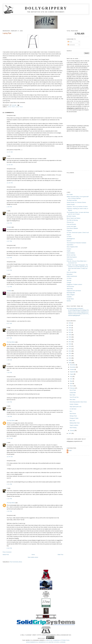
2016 (70, 344)
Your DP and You (74, 397)
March (72, 386)
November (73, 367)
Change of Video (74, 418)
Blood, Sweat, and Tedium (74, 218)
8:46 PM (9, 548)
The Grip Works (11, 342)
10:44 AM (10, 457)
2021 (70, 332)
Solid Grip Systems (72, 257)
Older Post (60, 555)
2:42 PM (9, 223)
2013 (70, 351)
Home (33, 555)
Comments (71, 45)
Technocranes (70, 287)
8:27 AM (9, 338)
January (72, 430)
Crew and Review (71, 224)
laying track (11, 107)
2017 (70, 342)
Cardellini (69, 297)
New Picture (73, 414)
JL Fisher (69, 237)
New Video (72, 395)
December (73, 365)
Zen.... (71, 411)
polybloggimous (71, 239)
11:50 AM (10, 165)
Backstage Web (71, 293)
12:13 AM (10, 438)
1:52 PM (9, 511)
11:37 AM (10, 152)
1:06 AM (9, 360)
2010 (70, 358)
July (71, 376)
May (71, 381)
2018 (70, 339)
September (73, 372)
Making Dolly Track (75, 423)
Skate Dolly (70, 289)
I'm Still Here (73, 409)
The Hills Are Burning (72, 220)
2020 (70, 335)
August (72, 374)
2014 (70, 349)
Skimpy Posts (73, 416)
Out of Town (73, 390)
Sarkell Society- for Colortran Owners (76, 202)
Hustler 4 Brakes (74, 404)
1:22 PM (9, 499)
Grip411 (69, 235)
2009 (70, 360)
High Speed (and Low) (75, 407)
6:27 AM (9, 323)
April (71, 383)
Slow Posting (73, 428)
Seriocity (69, 280)
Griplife (69, 251)
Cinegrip (69, 282)
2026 (70, 323)
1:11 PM (9, 484)
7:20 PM (9, 372)
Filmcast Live (70, 222)
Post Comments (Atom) (16, 562)
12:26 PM (10, 183)
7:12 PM (9, 287)
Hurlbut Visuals (71, 204)
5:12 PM (9, 258)
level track (19, 107)
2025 (70, 325)
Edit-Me (69, 301)
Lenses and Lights (72, 226)
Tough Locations (74, 425)
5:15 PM (9, 270)
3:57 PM (9, 241)
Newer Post (6, 555)
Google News (70, 299)
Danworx (69, 241)
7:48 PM (9, 416)
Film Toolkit (70, 194)
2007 (70, 433)
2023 (70, 330)
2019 (70, 337)
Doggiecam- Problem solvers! (74, 284)
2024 (70, 328)
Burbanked (70, 274)
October (72, 369)
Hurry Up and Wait (72, 272)
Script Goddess (71, 253)
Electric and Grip (71, 255)
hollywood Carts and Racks (74, 291)
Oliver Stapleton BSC (72, 247)
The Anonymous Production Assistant (76, 243)
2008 (70, 363)
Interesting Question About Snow (78, 402)
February (73, 388)
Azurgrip (9, 227)
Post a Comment (7, 552)
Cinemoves (70, 259)
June (71, 379)
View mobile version (33, 557)
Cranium (69, 249)
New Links (72, 421)
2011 (70, 356)
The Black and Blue (72, 200)
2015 (70, 346)
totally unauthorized (72, 276)
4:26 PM (9, 402)
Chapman (69, 230)
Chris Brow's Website (72, 228)
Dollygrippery (46, 8)
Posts (70, 42)
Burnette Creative (71, 216)
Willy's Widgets (71, 295)
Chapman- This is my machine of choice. (77, 207)
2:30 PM (9, 207)
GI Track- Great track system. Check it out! (78, 233)
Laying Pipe (73, 393)
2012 (70, 353)
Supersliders (70, 245)
